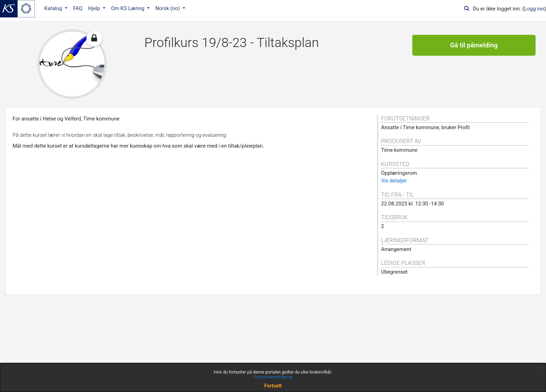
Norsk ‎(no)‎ (168, 8)
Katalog (54, 8)
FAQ (78, 8)
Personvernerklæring (273, 377)
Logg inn (534, 9)
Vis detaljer (394, 181)
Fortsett (273, 386)
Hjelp (95, 8)
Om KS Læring (128, 8)
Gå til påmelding (474, 45)
